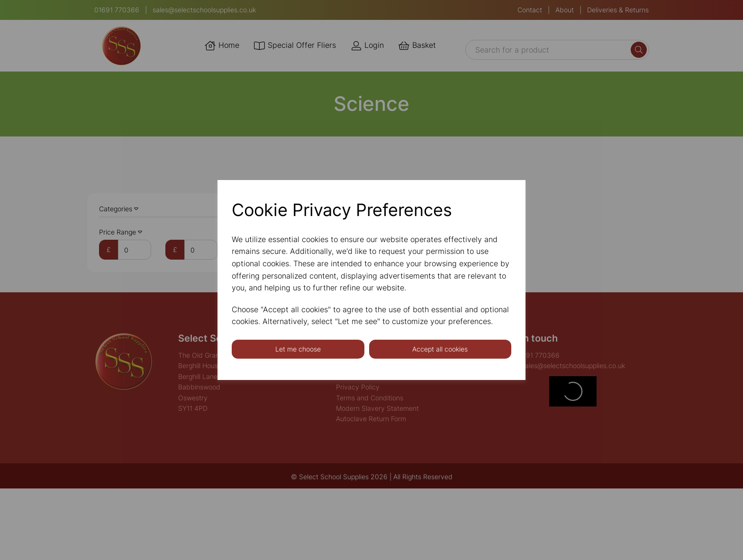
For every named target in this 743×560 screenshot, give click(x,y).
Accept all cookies (440, 349)
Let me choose (298, 349)
